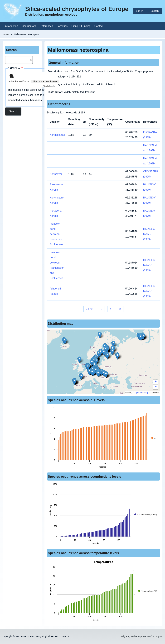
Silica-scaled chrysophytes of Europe (77, 9)
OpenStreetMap (142, 393)
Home (6, 34)
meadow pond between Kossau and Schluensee (57, 234)
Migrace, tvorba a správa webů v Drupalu (142, 636)
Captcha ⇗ (50, 86)
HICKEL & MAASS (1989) (149, 234)
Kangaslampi (57, 135)
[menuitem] (141, 11)
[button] (117, 356)
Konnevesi (56, 174)
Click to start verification (45, 81)
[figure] (103, 438)
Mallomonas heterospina (78, 50)
